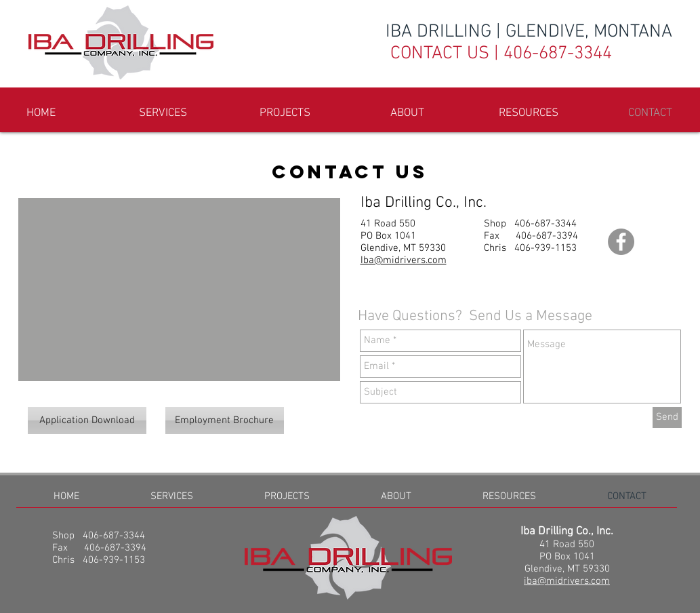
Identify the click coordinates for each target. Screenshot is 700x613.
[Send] (667, 417)
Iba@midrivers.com (404, 260)
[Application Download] (87, 420)
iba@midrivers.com (567, 581)
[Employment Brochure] (225, 420)
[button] (285, 114)
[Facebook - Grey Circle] (621, 242)
